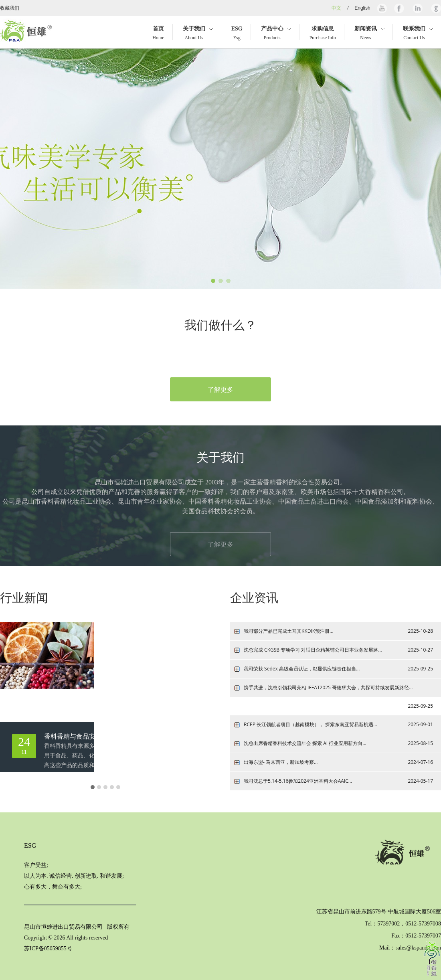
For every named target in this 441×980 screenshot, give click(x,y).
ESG (30, 845)
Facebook (399, 8)
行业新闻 (24, 598)
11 (24, 745)
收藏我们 (10, 8)
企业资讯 (254, 598)
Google (435, 8)
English (362, 8)
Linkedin (417, 8)
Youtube (382, 8)
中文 (336, 8)
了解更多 (220, 390)
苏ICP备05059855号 (48, 949)
